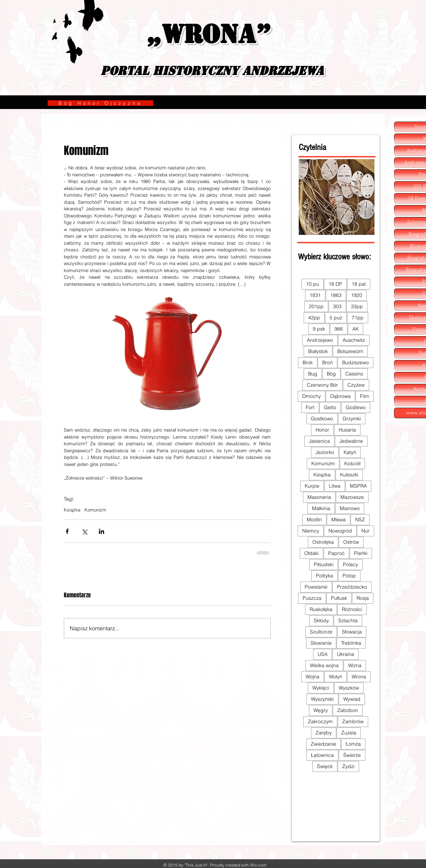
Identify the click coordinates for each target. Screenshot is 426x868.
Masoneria (319, 497)
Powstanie (316, 587)
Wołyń (336, 677)
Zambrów (353, 721)
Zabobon (348, 710)
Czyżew (356, 385)
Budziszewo (356, 362)
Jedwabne (351, 441)
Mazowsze (352, 497)
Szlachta (348, 621)
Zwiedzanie (323, 744)
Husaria (347, 430)
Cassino (354, 374)
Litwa (335, 486)
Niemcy (311, 531)
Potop (349, 576)
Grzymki (352, 419)
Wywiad (352, 699)
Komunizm (95, 510)
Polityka (324, 576)
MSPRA (358, 486)
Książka (72, 510)
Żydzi (348, 766)
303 (337, 306)
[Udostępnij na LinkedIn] (102, 531)
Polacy (350, 564)
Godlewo (356, 407)
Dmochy (312, 396)
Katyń (350, 452)
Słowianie (321, 643)
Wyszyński (322, 699)
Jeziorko (325, 452)
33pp (357, 306)
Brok (308, 362)
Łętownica (322, 755)
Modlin (314, 520)
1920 (357, 295)
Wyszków (349, 688)
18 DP (335, 284)
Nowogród (340, 531)
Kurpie (312, 486)
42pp (314, 318)
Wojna (313, 677)
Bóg (331, 374)
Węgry (321, 710)
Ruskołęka (321, 609)
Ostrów (351, 542)
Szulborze (321, 632)
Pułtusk (339, 598)
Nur (366, 531)
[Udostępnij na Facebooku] (67, 531)
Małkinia (321, 508)
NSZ (360, 520)
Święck (325, 766)
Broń (327, 362)
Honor (322, 430)
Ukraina (346, 654)
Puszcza (312, 598)
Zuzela (349, 733)
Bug (313, 374)
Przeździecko (352, 587)
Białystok (318, 351)
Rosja (363, 598)
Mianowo (350, 508)
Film (365, 396)
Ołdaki (312, 553)
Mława (339, 520)
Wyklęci (321, 688)
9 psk (319, 329)
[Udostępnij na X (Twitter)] (84, 531)
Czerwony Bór (322, 385)
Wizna (355, 665)
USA (323, 654)
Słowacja (352, 632)
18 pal (359, 284)
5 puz (336, 318)
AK (356, 329)
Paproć (336, 553)
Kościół (352, 463)
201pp (316, 306)
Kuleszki (349, 475)
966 (339, 329)
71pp (358, 318)
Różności (352, 609)
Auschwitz (354, 340)
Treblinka (351, 643)
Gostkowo (322, 419)
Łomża (353, 744)
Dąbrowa (340, 396)
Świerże (352, 755)
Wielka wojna (324, 665)
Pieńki (361, 553)
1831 (315, 295)
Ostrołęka (323, 542)
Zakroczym (320, 721)
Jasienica (319, 441)
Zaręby (324, 733)
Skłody (321, 621)
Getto (330, 407)
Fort (310, 407)
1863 (336, 295)
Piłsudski (324, 564)
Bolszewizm (350, 351)
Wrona (359, 677)
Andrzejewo (320, 340)
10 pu (313, 284)
